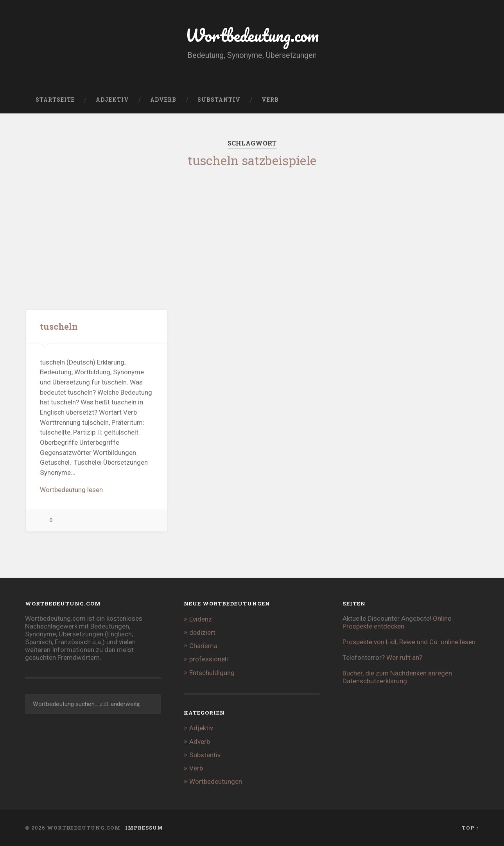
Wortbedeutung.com (252, 35)
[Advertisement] (252, 230)
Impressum (144, 828)
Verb (270, 100)
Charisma (203, 646)
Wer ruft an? (404, 657)
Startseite (55, 100)
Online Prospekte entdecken (397, 622)
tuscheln (59, 326)
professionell (209, 659)
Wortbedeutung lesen (71, 490)
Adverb (163, 100)
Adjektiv (112, 100)
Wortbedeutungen (216, 781)
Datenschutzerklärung (375, 681)
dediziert (202, 632)
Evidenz (201, 619)
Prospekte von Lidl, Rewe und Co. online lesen (409, 642)
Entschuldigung (212, 673)
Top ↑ (470, 828)
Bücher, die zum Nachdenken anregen (397, 673)
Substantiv (219, 100)
